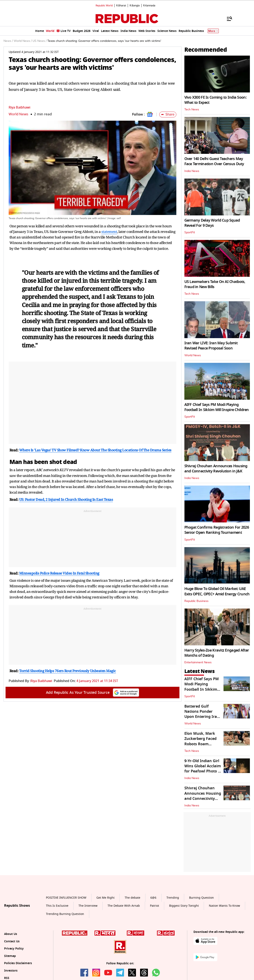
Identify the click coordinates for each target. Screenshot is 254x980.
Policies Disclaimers (18, 963)
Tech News (192, 110)
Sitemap (10, 956)
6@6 (153, 898)
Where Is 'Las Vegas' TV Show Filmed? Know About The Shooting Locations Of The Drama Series (95, 450)
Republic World (104, 6)
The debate (132, 898)
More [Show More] (213, 31)
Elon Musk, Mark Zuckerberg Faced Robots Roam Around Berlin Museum (200, 744)
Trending (173, 898)
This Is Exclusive (57, 906)
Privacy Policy (14, 949)
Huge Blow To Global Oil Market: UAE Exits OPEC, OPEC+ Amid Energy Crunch (217, 591)
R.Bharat (121, 6)
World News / (23, 41)
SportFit (190, 232)
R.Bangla (135, 6)
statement (109, 232)
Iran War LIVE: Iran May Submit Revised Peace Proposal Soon (211, 346)
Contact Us (12, 941)
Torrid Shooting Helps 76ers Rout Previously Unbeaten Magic (68, 671)
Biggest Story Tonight (184, 906)
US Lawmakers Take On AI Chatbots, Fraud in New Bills (215, 284)
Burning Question (201, 898)
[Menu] (227, 19)
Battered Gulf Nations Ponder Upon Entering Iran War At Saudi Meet (202, 714)
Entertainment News (198, 662)
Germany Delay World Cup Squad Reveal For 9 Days (212, 223)
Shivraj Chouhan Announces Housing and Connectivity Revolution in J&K (216, 469)
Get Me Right (105, 898)
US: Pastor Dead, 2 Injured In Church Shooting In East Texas (66, 499)
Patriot (155, 906)
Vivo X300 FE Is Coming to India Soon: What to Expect (215, 100)
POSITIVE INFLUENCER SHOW (66, 898)
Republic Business (196, 601)
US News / (40, 41)
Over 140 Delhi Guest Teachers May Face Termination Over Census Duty (214, 161)
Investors (11, 971)
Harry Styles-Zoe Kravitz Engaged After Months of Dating (217, 653)
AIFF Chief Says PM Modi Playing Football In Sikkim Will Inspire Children (217, 407)
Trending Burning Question (65, 914)
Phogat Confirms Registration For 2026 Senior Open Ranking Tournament (217, 530)
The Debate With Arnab (124, 906)
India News (192, 171)
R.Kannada (149, 6)
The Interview (88, 906)
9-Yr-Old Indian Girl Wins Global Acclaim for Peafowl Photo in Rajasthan (203, 769)
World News (18, 114)
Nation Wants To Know (224, 906)
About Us (11, 934)
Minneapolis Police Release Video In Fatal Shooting (59, 573)
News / (8, 41)
